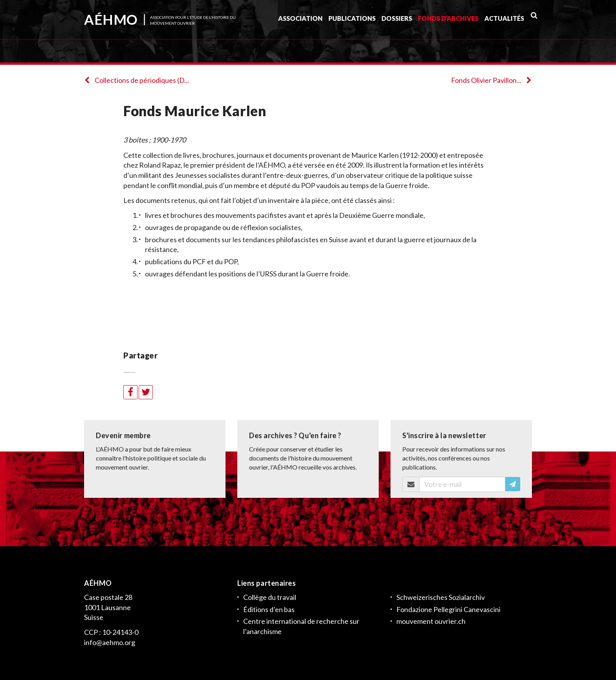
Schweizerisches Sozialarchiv (441, 597)
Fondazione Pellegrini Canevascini (448, 609)
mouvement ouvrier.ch (431, 621)
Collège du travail (270, 597)
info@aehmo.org (110, 642)
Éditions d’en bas (269, 609)
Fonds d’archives (448, 21)
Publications (352, 21)
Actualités (504, 21)
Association (300, 21)
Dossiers (397, 21)
